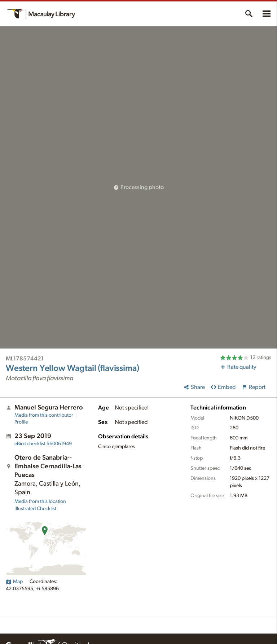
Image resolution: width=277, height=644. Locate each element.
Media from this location (40, 501)
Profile (21, 422)
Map (14, 582)
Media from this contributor (44, 415)
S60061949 (43, 444)
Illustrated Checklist (35, 509)
